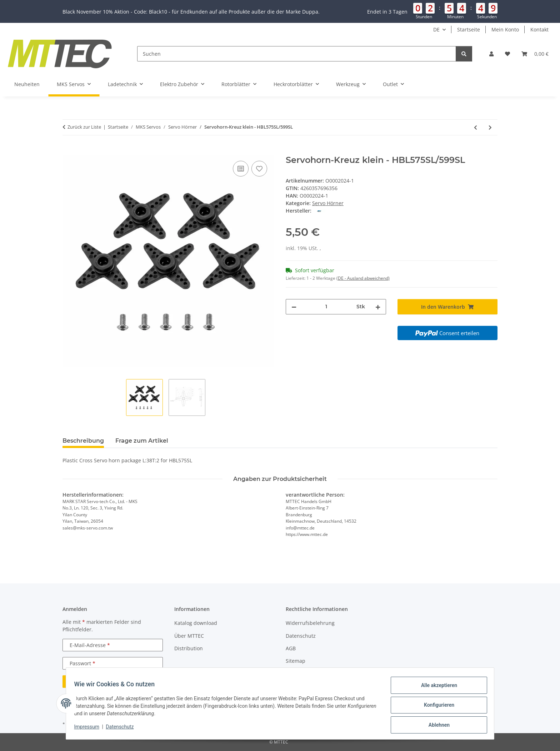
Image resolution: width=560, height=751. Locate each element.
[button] (280, 11)
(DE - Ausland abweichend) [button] (363, 278)
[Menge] (326, 307)
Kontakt (539, 29)
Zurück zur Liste (84, 127)
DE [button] (436, 29)
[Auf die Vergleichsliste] (241, 169)
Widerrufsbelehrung (310, 623)
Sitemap (296, 661)
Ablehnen (436, 726)
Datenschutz (123, 729)
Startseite (469, 29)
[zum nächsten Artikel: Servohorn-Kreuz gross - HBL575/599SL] (490, 127)
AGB (291, 648)
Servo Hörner (328, 203)
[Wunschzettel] (507, 54)
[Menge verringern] (294, 307)
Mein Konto (505, 29)
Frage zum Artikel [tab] (142, 441)
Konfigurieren (436, 707)
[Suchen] (297, 54)
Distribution (189, 648)
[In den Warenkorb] (68, 151)
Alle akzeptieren (436, 688)
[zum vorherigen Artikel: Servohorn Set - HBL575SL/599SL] (476, 127)
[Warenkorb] (535, 54)
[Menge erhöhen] (378, 307)
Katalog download (196, 623)
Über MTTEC (189, 636)
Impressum (90, 729)
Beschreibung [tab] (83, 441)
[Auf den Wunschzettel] (259, 169)
